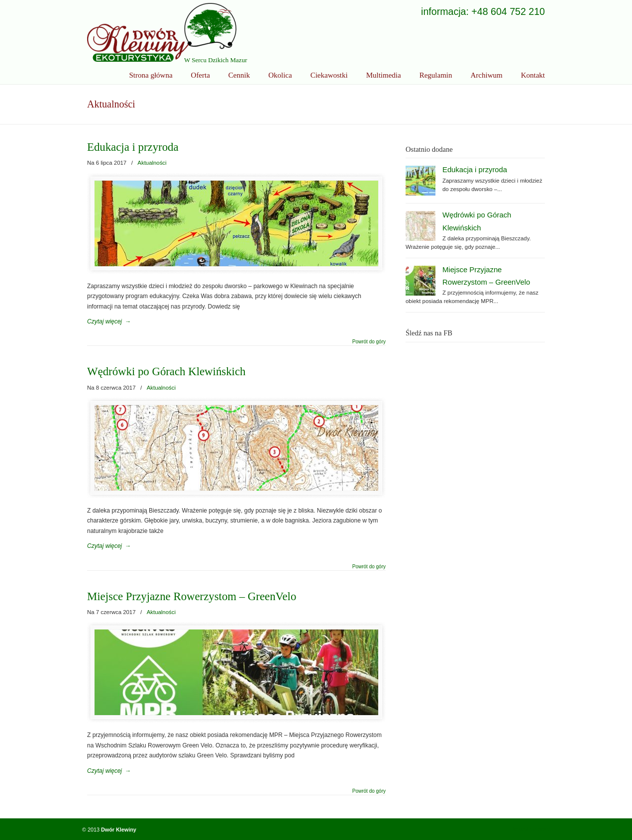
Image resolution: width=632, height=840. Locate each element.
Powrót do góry (369, 342)
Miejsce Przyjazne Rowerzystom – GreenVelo (192, 596)
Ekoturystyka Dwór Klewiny (162, 32)
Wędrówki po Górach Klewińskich (166, 371)
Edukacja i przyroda (133, 147)
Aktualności (152, 163)
